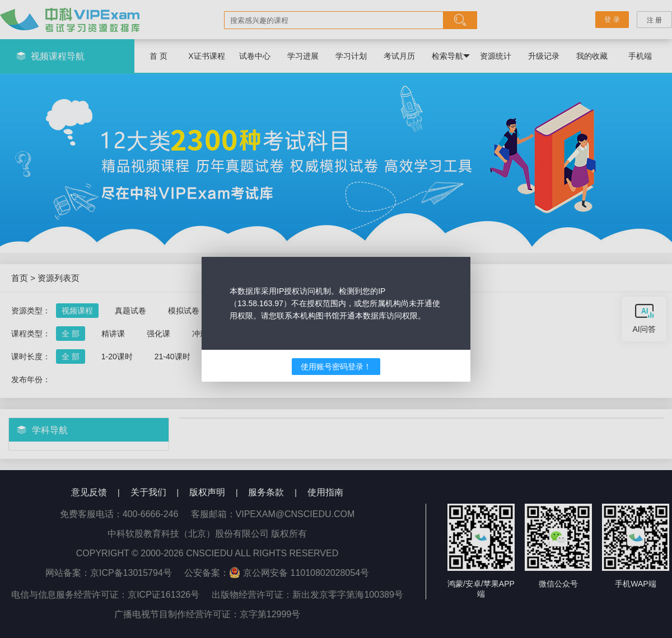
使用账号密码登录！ (336, 367)
